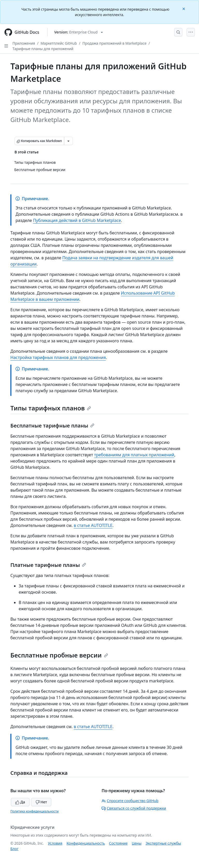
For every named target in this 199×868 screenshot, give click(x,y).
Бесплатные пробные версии (59, 655)
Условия (55, 843)
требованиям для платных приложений (134, 455)
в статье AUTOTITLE (93, 525)
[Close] (184, 8)
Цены (137, 843)
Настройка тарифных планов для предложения (58, 357)
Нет (41, 802)
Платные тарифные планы (48, 565)
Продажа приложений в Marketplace (114, 43)
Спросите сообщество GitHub (130, 801)
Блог (14, 849)
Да (20, 802)
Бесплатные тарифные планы (52, 426)
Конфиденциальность (86, 843)
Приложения (24, 43)
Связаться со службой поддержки (134, 808)
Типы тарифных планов (51, 408)
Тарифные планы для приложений (43, 49)
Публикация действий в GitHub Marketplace (77, 220)
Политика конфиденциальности (34, 811)
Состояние (118, 843)
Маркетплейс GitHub (59, 43)
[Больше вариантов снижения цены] (68, 141)
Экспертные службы (163, 843)
